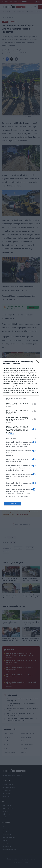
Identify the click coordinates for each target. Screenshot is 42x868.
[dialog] (21, 434)
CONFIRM (13, 504)
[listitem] (21, 399)
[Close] (38, 362)
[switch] (34, 404)
